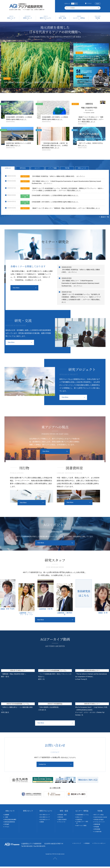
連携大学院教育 (62, 821)
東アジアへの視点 (99, 816)
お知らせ (8, 169)
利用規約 (87, 845)
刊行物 (67, 169)
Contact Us (48, 766)
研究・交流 (64, 812)
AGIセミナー (80, 819)
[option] (27, 599)
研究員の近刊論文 (99, 821)
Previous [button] (24, 622)
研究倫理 (7, 826)
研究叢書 (97, 828)
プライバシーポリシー (100, 845)
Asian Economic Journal (101, 819)
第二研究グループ (45, 819)
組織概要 (7, 816)
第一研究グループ (45, 816)
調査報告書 (97, 826)
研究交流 (23, 169)
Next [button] (86, 622)
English (98, 4)
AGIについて (10, 812)
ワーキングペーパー (100, 823)
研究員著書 (97, 831)
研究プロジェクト (46, 812)
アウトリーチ (62, 823)
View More (16, 289)
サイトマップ (77, 845)
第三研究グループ (45, 821)
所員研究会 (79, 821)
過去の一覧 (105, 218)
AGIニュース (82, 169)
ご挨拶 (6, 819)
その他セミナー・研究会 (82, 824)
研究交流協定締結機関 (10, 821)
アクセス (89, 3)
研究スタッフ (28, 812)
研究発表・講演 (62, 816)
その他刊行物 (98, 833)
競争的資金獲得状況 (10, 823)
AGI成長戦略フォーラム (83, 816)
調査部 (42, 823)
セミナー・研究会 (82, 812)
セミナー (37, 169)
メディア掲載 (52, 169)
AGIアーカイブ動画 (81, 827)
